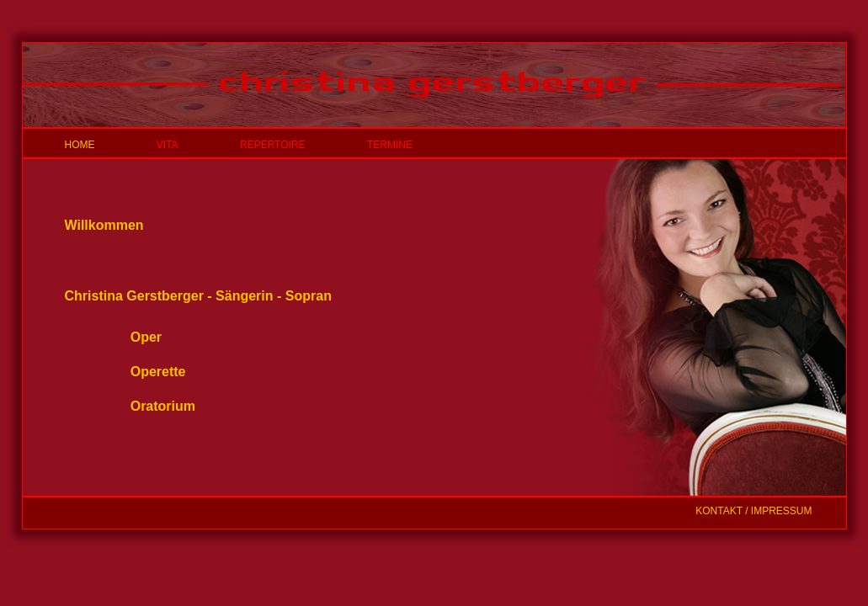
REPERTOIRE (273, 145)
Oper (146, 337)
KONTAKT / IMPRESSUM (754, 511)
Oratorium (163, 406)
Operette (158, 372)
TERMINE (390, 145)
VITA (168, 145)
